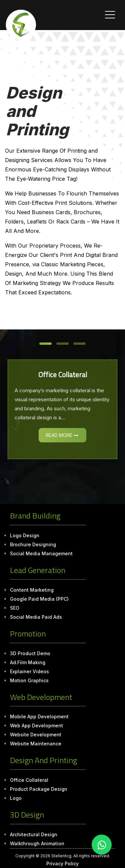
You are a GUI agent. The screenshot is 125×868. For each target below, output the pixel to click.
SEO (15, 608)
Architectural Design (34, 834)
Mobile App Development (39, 716)
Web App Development (36, 726)
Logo (16, 798)
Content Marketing (32, 590)
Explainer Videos (29, 671)
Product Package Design (39, 789)
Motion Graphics (29, 680)
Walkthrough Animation (37, 843)
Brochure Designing (33, 544)
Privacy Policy (62, 863)
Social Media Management (41, 553)
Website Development (36, 735)
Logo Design (25, 535)
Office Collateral (29, 780)
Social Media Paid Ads (36, 617)
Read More (62, 435)
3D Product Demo (30, 653)
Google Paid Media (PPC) (39, 599)
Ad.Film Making (28, 662)
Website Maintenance (36, 744)
